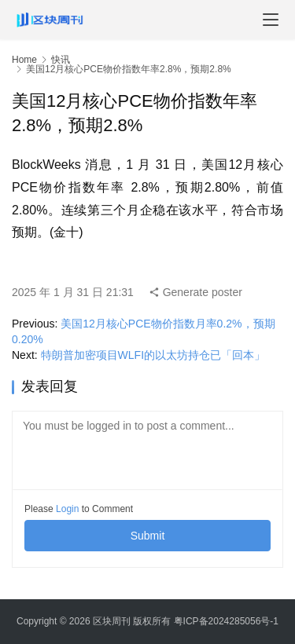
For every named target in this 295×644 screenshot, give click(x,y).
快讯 (61, 60)
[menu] (271, 20)
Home (24, 60)
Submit (148, 536)
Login (67, 509)
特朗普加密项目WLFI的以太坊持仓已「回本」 (153, 355)
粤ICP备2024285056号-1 (226, 621)
